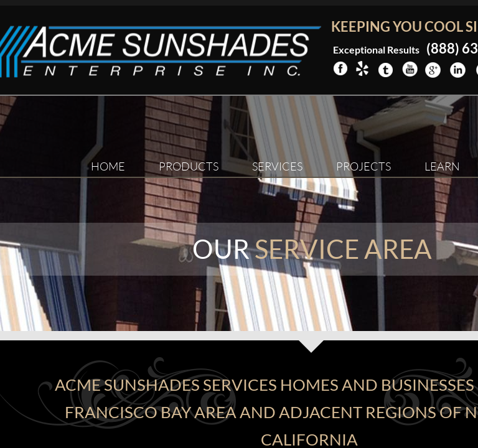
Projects (363, 166)
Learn (442, 166)
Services (277, 166)
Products (189, 166)
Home (108, 166)
